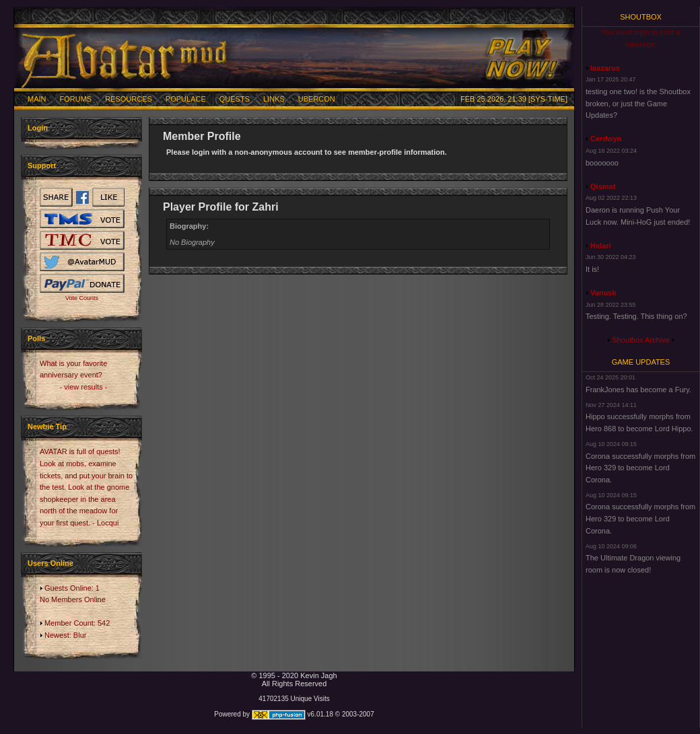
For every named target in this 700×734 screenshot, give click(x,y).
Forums (76, 99)
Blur (80, 635)
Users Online (50, 563)
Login (38, 128)
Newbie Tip (47, 427)
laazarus (605, 68)
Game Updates (641, 362)
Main (37, 99)
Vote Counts (82, 298)
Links (274, 99)
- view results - (84, 387)
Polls (36, 338)
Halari (601, 246)
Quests (235, 99)
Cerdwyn (606, 139)
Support (42, 166)
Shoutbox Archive (641, 340)
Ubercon (317, 99)
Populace (186, 99)
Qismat (603, 186)
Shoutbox (641, 17)
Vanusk (603, 293)
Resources (129, 99)
